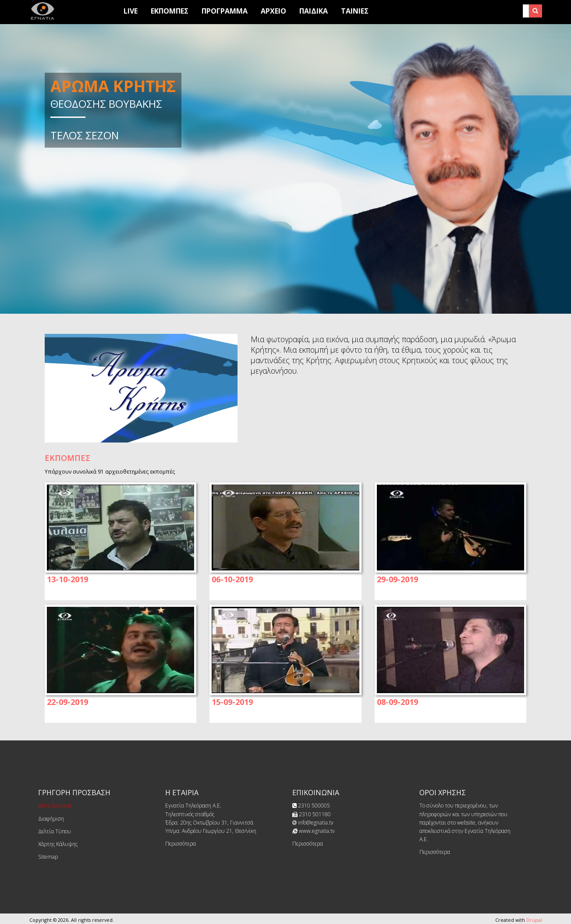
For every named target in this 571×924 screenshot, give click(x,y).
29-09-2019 (397, 579)
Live (131, 11)
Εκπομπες (170, 11)
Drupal (534, 920)
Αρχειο (273, 11)
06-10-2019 (232, 579)
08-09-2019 (397, 702)
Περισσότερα (181, 844)
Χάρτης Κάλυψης (58, 844)
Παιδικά (314, 11)
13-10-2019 (67, 579)
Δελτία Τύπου (55, 831)
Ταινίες (355, 11)
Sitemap (48, 857)
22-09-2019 (67, 702)
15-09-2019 (232, 702)
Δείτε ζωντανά (55, 805)
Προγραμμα (225, 11)
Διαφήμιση (51, 819)
